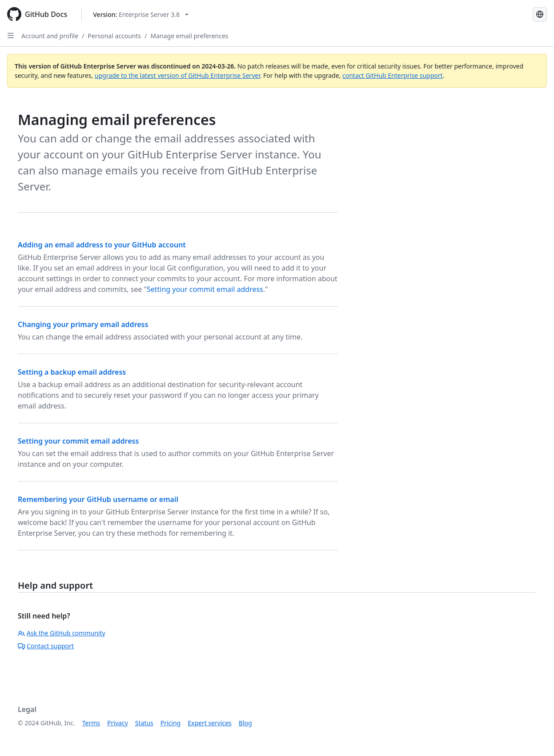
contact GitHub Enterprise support (393, 75)
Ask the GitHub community (62, 633)
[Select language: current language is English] (540, 14)
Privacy (118, 723)
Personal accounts (114, 36)
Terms (91, 723)
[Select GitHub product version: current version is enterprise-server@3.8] (141, 14)
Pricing (171, 723)
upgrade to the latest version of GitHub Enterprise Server (177, 75)
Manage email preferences (190, 36)
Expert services (210, 723)
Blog (245, 723)
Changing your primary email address (83, 324)
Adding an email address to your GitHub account (102, 245)
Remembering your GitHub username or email (98, 499)
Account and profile (50, 36)
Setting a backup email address (72, 372)
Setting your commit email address (205, 289)
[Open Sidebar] (11, 36)
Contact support (46, 646)
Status (144, 723)
